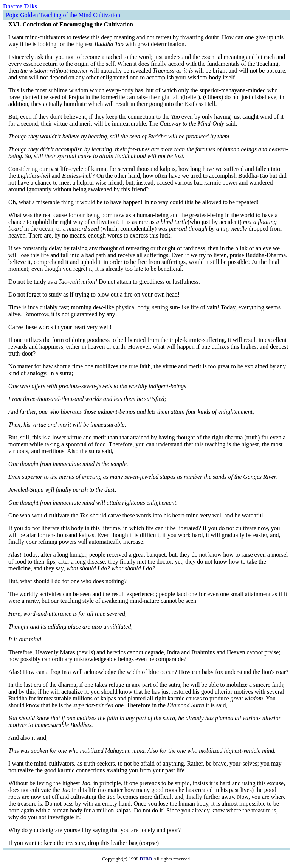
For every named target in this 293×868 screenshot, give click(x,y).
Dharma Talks (20, 6)
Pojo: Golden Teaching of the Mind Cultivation (63, 15)
